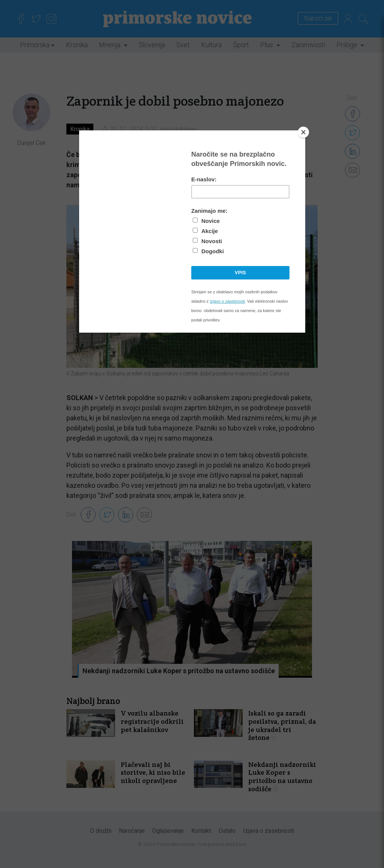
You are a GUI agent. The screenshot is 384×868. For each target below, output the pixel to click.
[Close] (303, 132)
